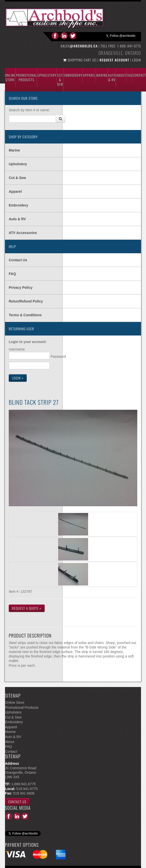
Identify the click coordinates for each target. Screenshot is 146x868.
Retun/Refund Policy (26, 301)
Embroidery (73, 75)
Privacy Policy (21, 287)
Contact (139, 75)
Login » (18, 378)
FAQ (12, 274)
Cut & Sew (60, 80)
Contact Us (18, 260)
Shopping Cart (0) (80, 60)
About (121, 75)
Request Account (114, 60)
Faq (130, 75)
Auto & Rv (112, 77)
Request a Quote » (27, 608)
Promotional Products (26, 77)
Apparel (89, 75)
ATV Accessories (23, 233)
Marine (102, 75)
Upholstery (47, 75)
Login (137, 60)
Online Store (10, 77)
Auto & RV (17, 219)
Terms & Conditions (25, 315)
